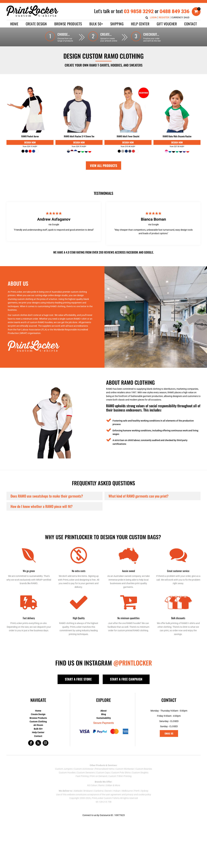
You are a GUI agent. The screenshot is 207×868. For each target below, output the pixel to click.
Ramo (101, 785)
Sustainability (104, 718)
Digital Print (30, 142)
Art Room (38, 725)
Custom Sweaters (86, 773)
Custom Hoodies (67, 773)
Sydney (145, 791)
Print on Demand (98, 776)
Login (153, 17)
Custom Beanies (144, 769)
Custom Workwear (125, 769)
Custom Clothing (38, 722)
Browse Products (38, 718)
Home (38, 711)
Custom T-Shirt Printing (120, 776)
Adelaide (78, 791)
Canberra (99, 791)
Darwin (108, 791)
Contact (38, 736)
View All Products (103, 166)
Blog (104, 714)
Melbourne (127, 791)
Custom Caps (103, 773)
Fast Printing (82, 776)
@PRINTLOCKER (133, 663)
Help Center (38, 732)
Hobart (117, 791)
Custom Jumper (63, 769)
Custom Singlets (140, 773)
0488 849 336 (174, 11)
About (103, 711)
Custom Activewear (84, 769)
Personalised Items (104, 769)
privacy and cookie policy (139, 795)
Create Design (38, 714)
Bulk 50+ (38, 729)
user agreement (113, 795)
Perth (137, 791)
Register (164, 17)
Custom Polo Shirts (121, 773)
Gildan (109, 785)
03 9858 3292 (139, 11)
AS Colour (92, 785)
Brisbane (88, 791)
